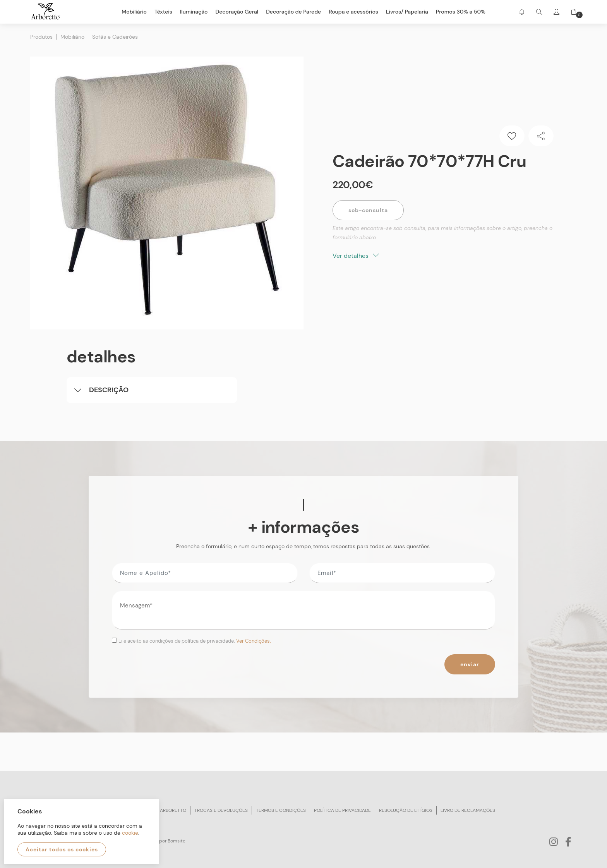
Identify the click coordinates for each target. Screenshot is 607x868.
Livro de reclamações (468, 810)
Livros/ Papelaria (407, 12)
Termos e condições (281, 810)
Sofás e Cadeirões (115, 37)
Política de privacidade (342, 810)
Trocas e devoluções (221, 810)
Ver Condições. (254, 641)
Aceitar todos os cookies (62, 849)
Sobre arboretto (165, 810)
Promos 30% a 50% (461, 12)
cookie (130, 833)
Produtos (41, 37)
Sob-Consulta (368, 210)
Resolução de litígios (406, 810)
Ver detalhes (356, 256)
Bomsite (177, 841)
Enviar (470, 664)
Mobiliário (72, 37)
